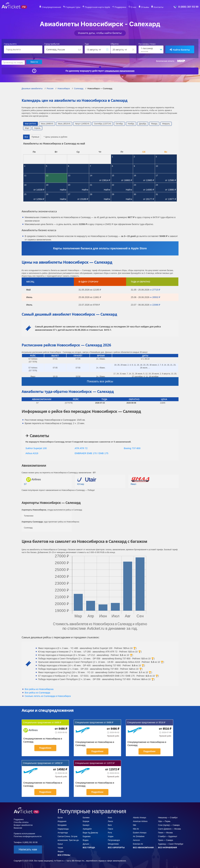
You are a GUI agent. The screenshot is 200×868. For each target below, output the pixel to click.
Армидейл (87, 828)
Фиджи (61, 851)
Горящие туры (75, 7)
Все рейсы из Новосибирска (39, 689)
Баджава (87, 836)
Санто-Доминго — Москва (169, 828)
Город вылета (10, 44)
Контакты (154, 7)
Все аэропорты (116, 847)
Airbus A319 (32, 453)
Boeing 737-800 (132, 448)
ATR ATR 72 (81, 448)
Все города (89, 847)
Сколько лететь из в (48, 696)
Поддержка (118, 7)
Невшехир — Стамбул (168, 817)
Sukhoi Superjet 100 (36, 448)
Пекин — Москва (165, 832)
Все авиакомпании (143, 847)
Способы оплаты (21, 822)
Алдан (111, 836)
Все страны (64, 855)
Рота (110, 832)
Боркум (86, 821)
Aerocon (137, 840)
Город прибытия (52, 44)
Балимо (86, 817)
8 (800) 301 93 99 (188, 7)
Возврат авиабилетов (23, 825)
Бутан (60, 817)
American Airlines (140, 821)
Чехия (60, 847)
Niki (135, 825)
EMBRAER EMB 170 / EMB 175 (91, 453)
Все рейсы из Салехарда (37, 692)
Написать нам (28, 849)
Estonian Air (138, 844)
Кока (110, 817)
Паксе (111, 828)
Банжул (86, 825)
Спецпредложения (55, 7)
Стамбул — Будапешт (168, 836)
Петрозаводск (114, 840)
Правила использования (24, 833)
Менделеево (113, 844)
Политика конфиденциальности (28, 836)
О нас (131, 7)
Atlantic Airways (140, 817)
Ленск (110, 821)
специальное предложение (120, 70)
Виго (110, 825)
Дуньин (86, 844)
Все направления (168, 847)
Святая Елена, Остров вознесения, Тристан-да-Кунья (68, 840)
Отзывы (141, 7)
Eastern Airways (140, 832)
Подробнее (45, 747)
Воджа (86, 840)
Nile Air (136, 828)
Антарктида (63, 832)
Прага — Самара (166, 840)
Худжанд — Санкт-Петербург (171, 844)
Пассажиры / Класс (147, 44)
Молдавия (62, 825)
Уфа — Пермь (164, 821)
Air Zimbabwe (139, 836)
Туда (87, 44)
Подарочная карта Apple (97, 7)
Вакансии (18, 827)
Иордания (62, 821)
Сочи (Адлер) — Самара (169, 825)
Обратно (115, 44)
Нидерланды (63, 828)
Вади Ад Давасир (90, 832)
